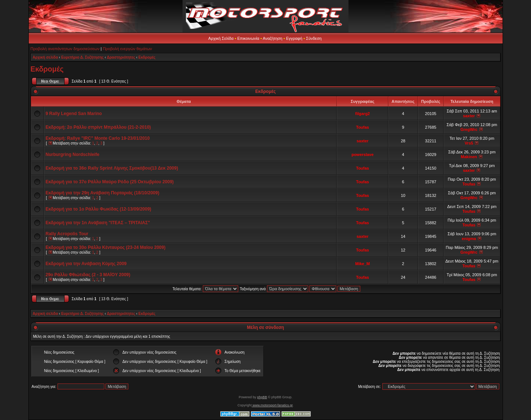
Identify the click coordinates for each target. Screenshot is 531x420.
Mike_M (362, 264)
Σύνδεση (314, 38)
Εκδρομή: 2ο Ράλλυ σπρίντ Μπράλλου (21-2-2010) (98, 127)
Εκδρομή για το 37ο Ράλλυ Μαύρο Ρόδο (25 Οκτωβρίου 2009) (110, 182)
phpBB (262, 397)
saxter (469, 116)
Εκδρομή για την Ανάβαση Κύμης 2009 (86, 264)
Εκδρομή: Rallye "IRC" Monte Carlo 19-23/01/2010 (98, 138)
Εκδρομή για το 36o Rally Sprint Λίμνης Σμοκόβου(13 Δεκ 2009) (112, 168)
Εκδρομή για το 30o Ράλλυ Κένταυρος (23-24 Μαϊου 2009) (106, 247)
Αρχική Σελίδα (221, 38)
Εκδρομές (147, 57)
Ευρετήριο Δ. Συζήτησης (82, 57)
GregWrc (469, 129)
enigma (469, 239)
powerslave (362, 155)
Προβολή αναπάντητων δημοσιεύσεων (65, 49)
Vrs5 (469, 143)
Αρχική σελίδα (46, 57)
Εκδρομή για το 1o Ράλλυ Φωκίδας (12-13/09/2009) (99, 209)
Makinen (469, 157)
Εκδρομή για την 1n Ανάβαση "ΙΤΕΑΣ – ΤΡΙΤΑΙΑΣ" (98, 223)
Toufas (363, 127)
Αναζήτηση (273, 38)
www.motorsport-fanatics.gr (272, 405)
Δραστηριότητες (121, 57)
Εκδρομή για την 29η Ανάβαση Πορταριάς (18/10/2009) (103, 193)
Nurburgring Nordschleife (73, 155)
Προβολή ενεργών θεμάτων (127, 49)
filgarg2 (362, 114)
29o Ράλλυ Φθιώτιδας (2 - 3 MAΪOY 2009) (88, 275)
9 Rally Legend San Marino (74, 114)
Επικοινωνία (248, 38)
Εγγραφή (294, 38)
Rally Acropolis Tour (67, 234)
